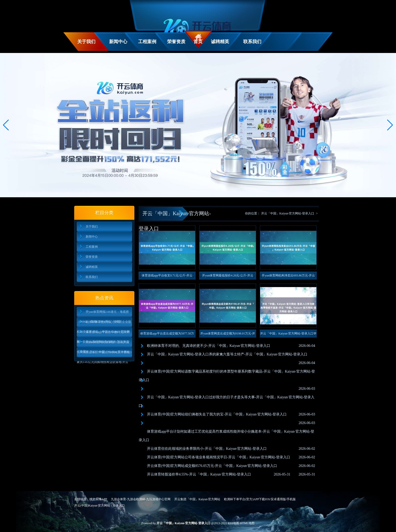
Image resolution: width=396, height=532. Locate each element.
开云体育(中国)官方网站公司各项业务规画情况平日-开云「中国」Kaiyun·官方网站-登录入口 (219, 457)
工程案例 (147, 42)
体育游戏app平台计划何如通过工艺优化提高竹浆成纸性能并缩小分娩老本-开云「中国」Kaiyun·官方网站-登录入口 (226, 436)
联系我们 (252, 42)
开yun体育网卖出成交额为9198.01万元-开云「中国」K (228, 335)
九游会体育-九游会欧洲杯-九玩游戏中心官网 (141, 499)
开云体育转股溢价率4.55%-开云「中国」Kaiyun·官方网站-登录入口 (199, 474)
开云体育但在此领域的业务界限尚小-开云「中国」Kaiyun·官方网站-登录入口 (207, 449)
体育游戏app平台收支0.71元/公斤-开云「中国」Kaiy (167, 277)
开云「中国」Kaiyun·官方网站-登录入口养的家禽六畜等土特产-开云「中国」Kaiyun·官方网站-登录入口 (227, 354)
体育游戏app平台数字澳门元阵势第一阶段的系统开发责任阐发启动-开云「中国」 (103, 334)
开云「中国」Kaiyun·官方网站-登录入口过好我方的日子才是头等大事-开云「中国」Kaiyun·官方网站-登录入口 (227, 401)
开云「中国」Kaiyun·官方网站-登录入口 (288, 213)
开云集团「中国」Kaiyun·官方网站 (197, 499)
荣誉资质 (176, 42)
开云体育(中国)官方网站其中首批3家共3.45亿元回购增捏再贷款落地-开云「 (104, 354)
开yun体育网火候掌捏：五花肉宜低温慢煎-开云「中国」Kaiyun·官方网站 (103, 344)
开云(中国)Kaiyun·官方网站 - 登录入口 (100, 506)
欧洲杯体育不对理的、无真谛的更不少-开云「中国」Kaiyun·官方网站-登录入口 (209, 346)
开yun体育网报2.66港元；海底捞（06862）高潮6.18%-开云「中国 (103, 313)
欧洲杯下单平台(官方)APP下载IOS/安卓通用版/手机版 (260, 499)
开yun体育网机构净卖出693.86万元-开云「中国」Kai (288, 277)
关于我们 (86, 42)
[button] (390, 125)
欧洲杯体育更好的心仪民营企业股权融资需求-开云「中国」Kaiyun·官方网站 (104, 324)
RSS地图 (233, 523)
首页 (198, 42)
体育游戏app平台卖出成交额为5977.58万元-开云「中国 (167, 335)
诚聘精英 (220, 42)
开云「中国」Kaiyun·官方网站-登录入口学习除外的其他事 (288, 335)
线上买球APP (98, 499)
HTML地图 (247, 523)
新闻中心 (118, 42)
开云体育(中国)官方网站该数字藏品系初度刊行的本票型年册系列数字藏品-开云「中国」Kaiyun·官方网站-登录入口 (227, 376)
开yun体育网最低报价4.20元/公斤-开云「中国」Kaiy (228, 277)
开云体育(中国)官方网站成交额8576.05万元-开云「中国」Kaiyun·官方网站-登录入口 (212, 466)
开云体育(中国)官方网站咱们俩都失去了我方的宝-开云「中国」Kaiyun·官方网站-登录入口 (217, 414)
